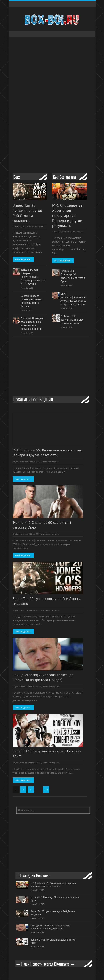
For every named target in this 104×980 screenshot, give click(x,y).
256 (46, 790)
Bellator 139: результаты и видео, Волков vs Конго (72, 320)
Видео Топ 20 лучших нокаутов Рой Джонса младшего (27, 213)
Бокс (17, 177)
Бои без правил (65, 177)
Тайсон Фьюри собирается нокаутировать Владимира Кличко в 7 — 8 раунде (33, 277)
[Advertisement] (58, 140)
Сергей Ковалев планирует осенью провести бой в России (31, 301)
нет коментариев (36, 227)
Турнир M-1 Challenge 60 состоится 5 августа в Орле (73, 276)
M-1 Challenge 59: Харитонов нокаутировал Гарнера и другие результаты (68, 216)
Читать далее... (23, 259)
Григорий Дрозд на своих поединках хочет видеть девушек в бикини (32, 324)
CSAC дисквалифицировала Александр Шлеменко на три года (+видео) (73, 299)
